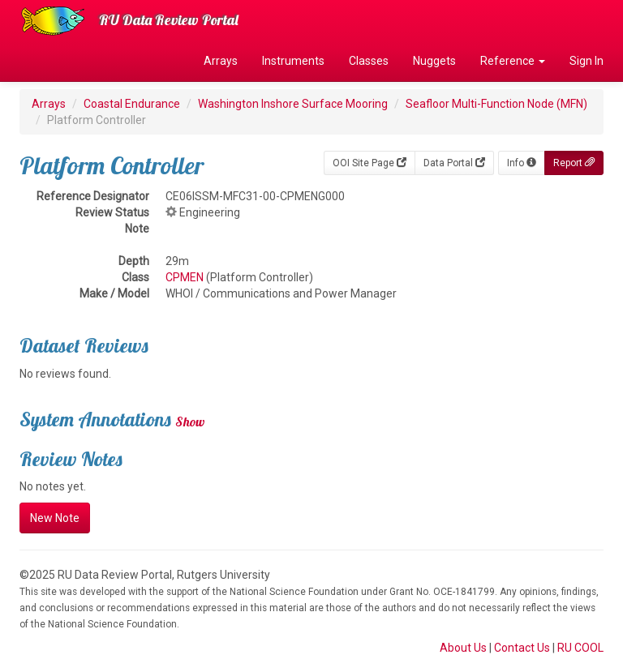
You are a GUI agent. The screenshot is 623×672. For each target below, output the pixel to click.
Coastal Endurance (132, 104)
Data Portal (454, 163)
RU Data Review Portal (169, 20)
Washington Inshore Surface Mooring (293, 104)
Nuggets (434, 61)
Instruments (293, 61)
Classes (369, 61)
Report (574, 163)
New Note (55, 518)
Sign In (586, 61)
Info (522, 163)
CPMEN (185, 277)
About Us (463, 648)
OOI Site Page (370, 163)
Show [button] (190, 422)
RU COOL (580, 648)
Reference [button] (513, 61)
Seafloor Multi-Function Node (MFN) (496, 104)
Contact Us (522, 648)
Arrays (221, 61)
